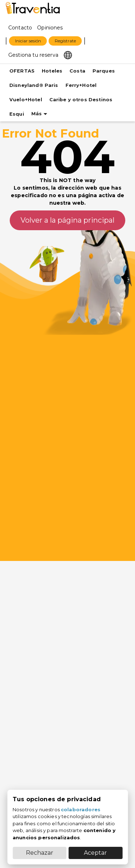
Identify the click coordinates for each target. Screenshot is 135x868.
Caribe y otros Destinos (81, 100)
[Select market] (68, 55)
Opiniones (50, 28)
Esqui (17, 114)
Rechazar (40, 853)
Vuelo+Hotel (26, 100)
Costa (77, 71)
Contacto (20, 28)
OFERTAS (22, 71)
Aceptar (95, 853)
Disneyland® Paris (34, 85)
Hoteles (52, 71)
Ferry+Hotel (81, 85)
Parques (104, 71)
